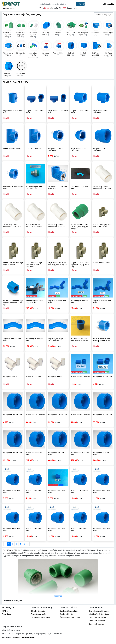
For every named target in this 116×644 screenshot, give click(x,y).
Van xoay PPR (46, 54)
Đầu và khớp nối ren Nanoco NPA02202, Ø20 (12, 226)
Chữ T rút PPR (83, 54)
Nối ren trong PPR (8, 54)
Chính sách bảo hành (97, 621)
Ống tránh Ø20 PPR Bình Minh (57, 302)
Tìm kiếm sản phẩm (38, 614)
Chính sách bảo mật (96, 624)
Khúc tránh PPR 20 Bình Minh (79, 188)
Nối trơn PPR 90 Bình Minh (13, 453)
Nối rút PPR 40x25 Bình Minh (102, 492)
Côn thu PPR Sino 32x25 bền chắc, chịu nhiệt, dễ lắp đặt (80, 227)
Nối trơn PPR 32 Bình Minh (13, 415)
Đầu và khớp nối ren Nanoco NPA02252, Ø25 (34, 226)
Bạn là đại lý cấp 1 (67, 614)
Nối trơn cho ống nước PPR (8, 34)
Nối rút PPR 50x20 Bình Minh (34, 530)
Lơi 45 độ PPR (58, 34)
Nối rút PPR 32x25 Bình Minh (57, 492)
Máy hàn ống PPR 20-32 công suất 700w (34, 302)
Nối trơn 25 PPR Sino (33, 377)
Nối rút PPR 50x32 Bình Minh (79, 530)
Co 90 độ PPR (45, 34)
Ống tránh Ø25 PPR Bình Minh (79, 302)
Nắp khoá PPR (70, 54)
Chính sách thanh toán (97, 617)
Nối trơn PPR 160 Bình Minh (101, 454)
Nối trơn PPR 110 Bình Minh (34, 454)
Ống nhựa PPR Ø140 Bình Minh (80, 454)
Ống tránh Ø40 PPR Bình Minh (12, 340)
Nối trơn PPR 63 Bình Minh (80, 415)
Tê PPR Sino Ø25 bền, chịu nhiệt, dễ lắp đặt (13, 264)
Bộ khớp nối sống (8, 75)
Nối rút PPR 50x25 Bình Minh (57, 530)
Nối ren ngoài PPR (108, 34)
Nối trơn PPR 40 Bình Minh (35, 415)
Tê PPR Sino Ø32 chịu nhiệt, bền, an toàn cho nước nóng (34, 265)
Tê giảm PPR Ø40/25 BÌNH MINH (80, 112)
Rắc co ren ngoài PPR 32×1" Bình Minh (34, 188)
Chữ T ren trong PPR (108, 54)
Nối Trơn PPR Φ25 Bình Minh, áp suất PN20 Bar (79, 340)
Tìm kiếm (81, 4)
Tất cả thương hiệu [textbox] (103, 15)
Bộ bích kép (20, 54)
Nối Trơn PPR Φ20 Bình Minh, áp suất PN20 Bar (102, 340)
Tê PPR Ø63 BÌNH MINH (34, 149)
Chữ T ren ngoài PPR (96, 54)
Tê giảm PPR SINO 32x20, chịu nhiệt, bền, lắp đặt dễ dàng (80, 265)
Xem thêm (58, 597)
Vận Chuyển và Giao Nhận (99, 614)
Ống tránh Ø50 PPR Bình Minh (34, 340)
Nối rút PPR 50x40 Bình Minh (102, 530)
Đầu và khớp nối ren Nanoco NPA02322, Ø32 (57, 226)
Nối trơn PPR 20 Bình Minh (80, 377)
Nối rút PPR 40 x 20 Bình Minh (79, 492)
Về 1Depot (6, 611)
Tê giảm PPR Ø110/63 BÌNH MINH (101, 112)
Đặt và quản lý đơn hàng (40, 617)
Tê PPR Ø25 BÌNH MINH (12, 149)
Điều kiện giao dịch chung (99, 611)
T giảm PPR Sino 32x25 (102, 263)
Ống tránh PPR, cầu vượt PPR (33, 54)
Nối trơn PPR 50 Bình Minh (58, 415)
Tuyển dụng (6, 614)
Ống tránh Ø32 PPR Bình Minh (102, 302)
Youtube (16, 637)
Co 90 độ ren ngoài (83, 34)
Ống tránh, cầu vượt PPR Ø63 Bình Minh (57, 340)
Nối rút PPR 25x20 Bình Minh (11, 492)
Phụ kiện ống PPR (10, 550)
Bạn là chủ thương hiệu (69, 611)
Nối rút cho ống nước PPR (21, 34)
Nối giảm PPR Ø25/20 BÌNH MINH (56, 150)
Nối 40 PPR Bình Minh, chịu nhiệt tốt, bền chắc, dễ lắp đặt (13, 303)
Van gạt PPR (58, 54)
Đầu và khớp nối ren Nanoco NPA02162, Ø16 (102, 188)
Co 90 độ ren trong (70, 34)
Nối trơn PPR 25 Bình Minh (103, 377)
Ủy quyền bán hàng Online (70, 617)
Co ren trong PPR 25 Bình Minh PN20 (57, 188)
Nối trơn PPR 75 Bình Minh (103, 415)
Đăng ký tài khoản (38, 611)
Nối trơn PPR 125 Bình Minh (56, 454)
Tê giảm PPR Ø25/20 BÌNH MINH (13, 112)
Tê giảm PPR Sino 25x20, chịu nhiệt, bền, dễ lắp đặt (58, 264)
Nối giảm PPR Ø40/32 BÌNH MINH (101, 150)
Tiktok (23, 637)
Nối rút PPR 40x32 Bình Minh (11, 530)
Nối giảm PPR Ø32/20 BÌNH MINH (79, 150)
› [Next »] (28, 544)
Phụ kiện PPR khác (21, 75)
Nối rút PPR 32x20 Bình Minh (34, 492)
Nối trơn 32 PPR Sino (56, 377)
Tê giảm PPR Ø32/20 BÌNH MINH (58, 112)
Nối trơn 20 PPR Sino (11, 377)
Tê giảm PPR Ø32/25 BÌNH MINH (35, 112)
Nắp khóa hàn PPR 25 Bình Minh (13, 188)
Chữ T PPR (95, 34)
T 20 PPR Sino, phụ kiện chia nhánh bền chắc (102, 226)
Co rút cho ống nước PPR (33, 34)
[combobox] (103, 15)
